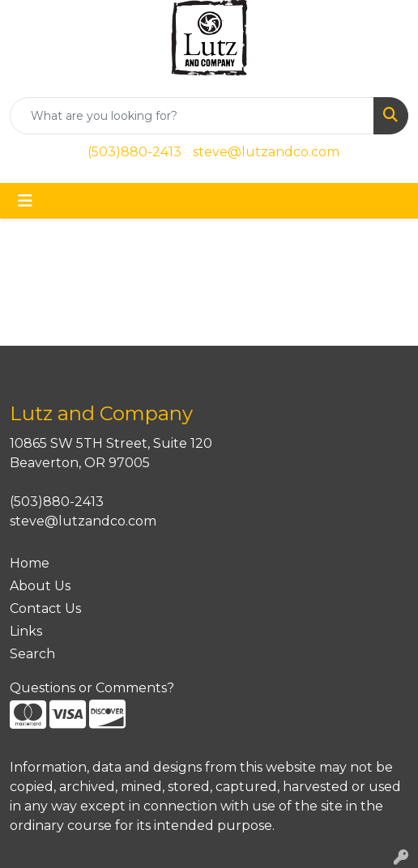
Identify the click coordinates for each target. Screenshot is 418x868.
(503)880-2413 (134, 152)
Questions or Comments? (92, 688)
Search (32, 654)
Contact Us (45, 608)
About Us (40, 586)
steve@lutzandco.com (266, 152)
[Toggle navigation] (25, 201)
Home (30, 563)
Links (26, 631)
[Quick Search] (192, 116)
